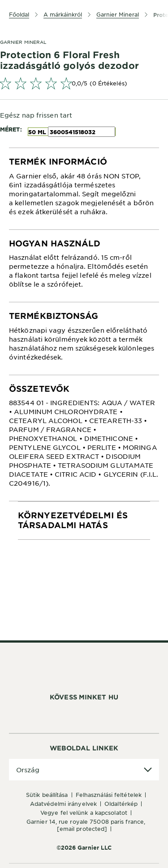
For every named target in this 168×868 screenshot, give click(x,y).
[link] (84, 83)
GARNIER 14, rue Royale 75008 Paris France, (86, 825)
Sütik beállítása (47, 795)
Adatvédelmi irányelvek (63, 804)
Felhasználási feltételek (109, 795)
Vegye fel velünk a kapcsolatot (84, 813)
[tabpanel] (84, 189)
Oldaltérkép (121, 804)
